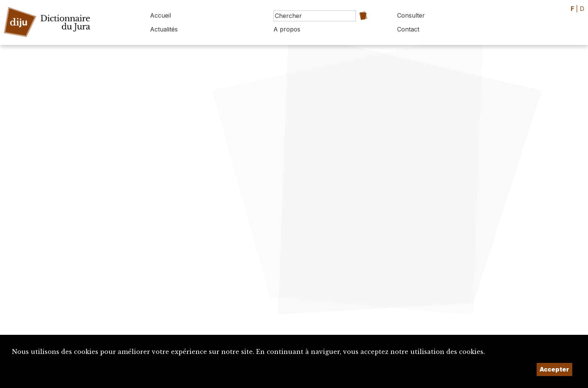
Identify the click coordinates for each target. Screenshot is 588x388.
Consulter (411, 15)
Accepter (554, 369)
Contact (408, 29)
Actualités (164, 29)
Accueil (160, 15)
